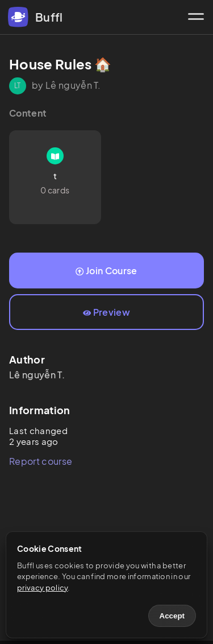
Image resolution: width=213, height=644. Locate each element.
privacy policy (42, 588)
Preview (106, 312)
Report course (41, 461)
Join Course (106, 271)
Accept (172, 616)
